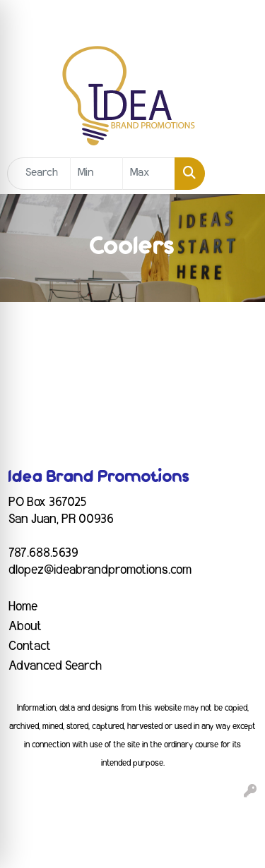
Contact (30, 646)
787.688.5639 (43, 553)
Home (23, 607)
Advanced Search (55, 666)
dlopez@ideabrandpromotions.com (100, 570)
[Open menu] (237, 174)
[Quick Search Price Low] (96, 174)
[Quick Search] (39, 174)
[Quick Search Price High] (149, 174)
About (25, 627)
